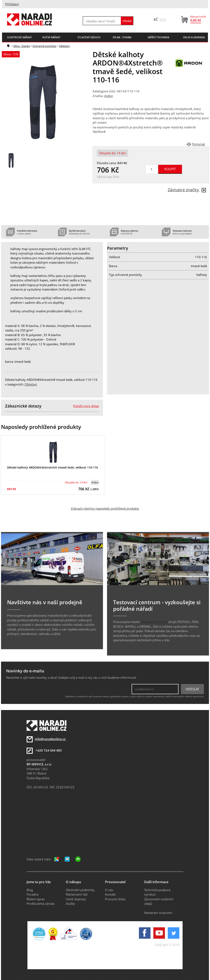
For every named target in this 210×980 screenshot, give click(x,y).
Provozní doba (115, 899)
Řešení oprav (36, 899)
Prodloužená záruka (41, 904)
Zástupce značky (187, 190)
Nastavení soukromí (158, 913)
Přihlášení (12, 4)
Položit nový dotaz (86, 406)
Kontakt (110, 894)
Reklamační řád (77, 894)
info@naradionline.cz (50, 739)
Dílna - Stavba (22, 46)
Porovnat (199, 144)
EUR (163, 20)
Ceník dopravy (76, 899)
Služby (70, 904)
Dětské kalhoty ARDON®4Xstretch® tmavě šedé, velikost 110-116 (52, 467)
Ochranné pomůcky (44, 46)
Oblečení (64, 46)
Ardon (109, 96)
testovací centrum (154, 622)
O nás (109, 890)
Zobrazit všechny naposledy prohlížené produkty (105, 508)
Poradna (32, 894)
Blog (30, 890)
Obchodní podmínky (80, 890)
